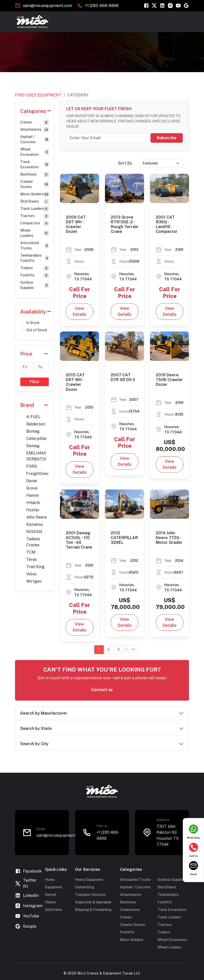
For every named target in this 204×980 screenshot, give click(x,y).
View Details (80, 311)
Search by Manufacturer (44, 713)
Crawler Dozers (34, 184)
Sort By (125, 163)
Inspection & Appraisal (93, 902)
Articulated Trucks (34, 246)
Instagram (29, 906)
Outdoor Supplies (34, 285)
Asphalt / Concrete (34, 139)
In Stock (33, 323)
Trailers (34, 268)
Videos (50, 902)
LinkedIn (27, 895)
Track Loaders (34, 209)
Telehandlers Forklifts (34, 258)
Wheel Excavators (34, 152)
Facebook (28, 871)
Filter (35, 382)
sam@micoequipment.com (60, 835)
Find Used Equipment (38, 95)
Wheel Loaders (34, 233)
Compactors (34, 223)
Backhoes (34, 175)
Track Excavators (34, 164)
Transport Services (90, 895)
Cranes (34, 122)
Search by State (36, 728)
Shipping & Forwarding (93, 910)
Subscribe (167, 138)
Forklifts (34, 275)
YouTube (27, 916)
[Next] (126, 649)
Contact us (102, 690)
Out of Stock (37, 330)
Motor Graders (34, 194)
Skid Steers (34, 202)
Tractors (34, 216)
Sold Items (53, 910)
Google (26, 926)
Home (50, 880)
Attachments (34, 130)
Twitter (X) (26, 883)
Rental (50, 895)
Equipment (54, 887)
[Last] (133, 649)
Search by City (34, 744)
